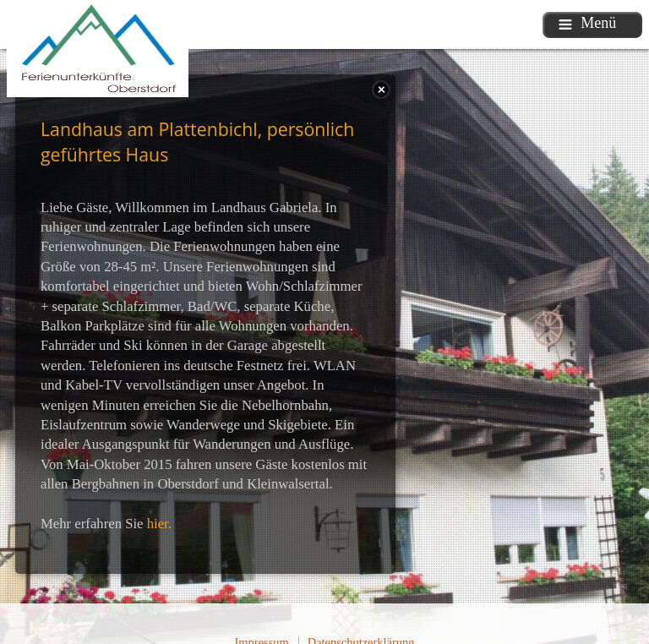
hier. (159, 524)
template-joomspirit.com (645, 569)
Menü (587, 23)
